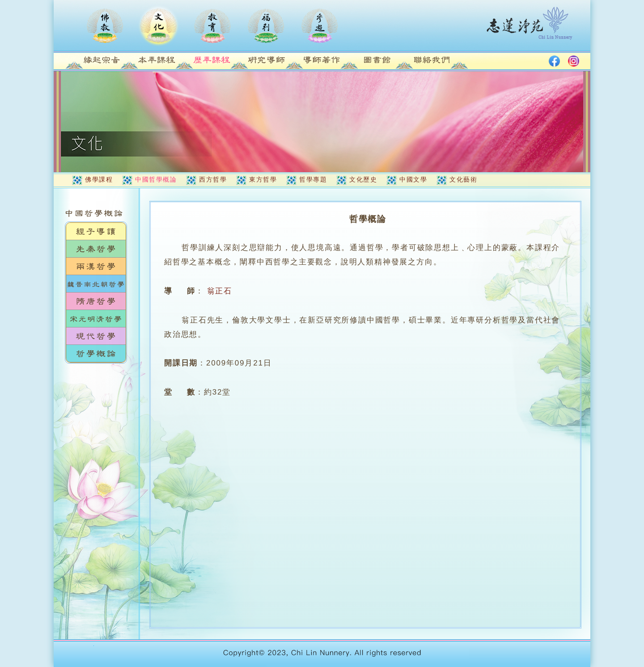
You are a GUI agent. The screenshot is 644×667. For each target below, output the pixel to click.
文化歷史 (363, 179)
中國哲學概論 (156, 179)
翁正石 (220, 291)
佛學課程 (99, 179)
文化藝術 (463, 179)
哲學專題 (313, 179)
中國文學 (413, 179)
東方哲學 (263, 179)
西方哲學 (213, 179)
